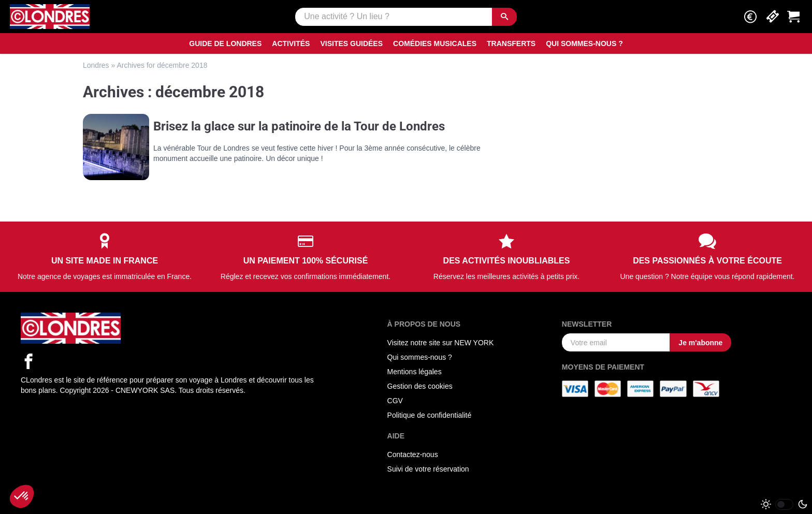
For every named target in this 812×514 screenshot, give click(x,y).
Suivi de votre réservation (428, 469)
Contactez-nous (413, 454)
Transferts (511, 43)
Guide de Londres (225, 43)
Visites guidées (351, 43)
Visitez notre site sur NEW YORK (441, 343)
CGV (395, 401)
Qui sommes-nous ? (584, 43)
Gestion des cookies (420, 386)
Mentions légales (415, 372)
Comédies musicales (435, 43)
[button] (750, 17)
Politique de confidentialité (430, 415)
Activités (291, 43)
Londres (96, 65)
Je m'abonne (700, 343)
